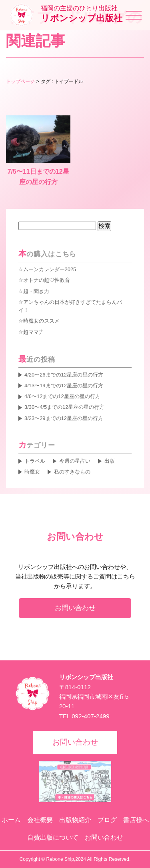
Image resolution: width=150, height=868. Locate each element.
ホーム (11, 820)
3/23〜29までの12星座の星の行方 (64, 418)
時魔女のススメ (41, 321)
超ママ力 (34, 332)
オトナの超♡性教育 (47, 280)
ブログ (107, 820)
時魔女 (32, 472)
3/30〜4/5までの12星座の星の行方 (64, 407)
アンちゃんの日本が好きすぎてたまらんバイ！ (70, 306)
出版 (110, 461)
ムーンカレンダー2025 (50, 269)
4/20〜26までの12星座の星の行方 (64, 375)
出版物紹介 (75, 820)
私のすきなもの (72, 472)
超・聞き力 (36, 291)
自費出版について (53, 837)
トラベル (35, 461)
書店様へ (136, 820)
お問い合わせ (75, 608)
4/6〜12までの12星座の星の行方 (62, 396)
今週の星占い (75, 461)
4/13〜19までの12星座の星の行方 (64, 385)
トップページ (20, 81)
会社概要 (40, 820)
